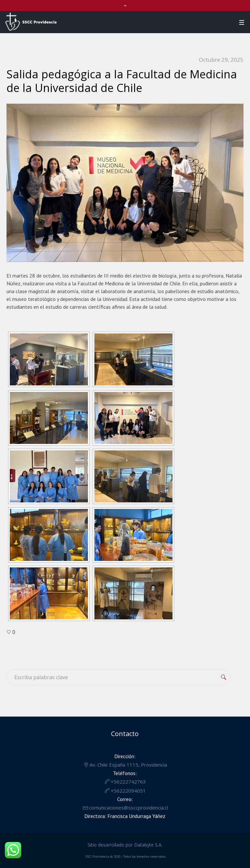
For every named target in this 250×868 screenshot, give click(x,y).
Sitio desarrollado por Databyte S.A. (125, 845)
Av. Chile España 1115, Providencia (128, 765)
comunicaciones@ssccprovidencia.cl (128, 808)
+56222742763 (128, 782)
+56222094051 (128, 791)
